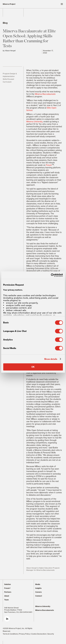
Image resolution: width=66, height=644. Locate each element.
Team (6, 600)
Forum (49, 165)
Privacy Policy (24, 634)
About (7, 596)
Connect (39, 596)
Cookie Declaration (39, 634)
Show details (51, 359)
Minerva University (34, 122)
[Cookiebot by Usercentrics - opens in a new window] (51, 275)
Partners (8, 592)
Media (38, 584)
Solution (8, 584)
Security (51, 634)
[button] (48, 4)
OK (33, 367)
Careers (38, 592)
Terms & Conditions (10, 634)
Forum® (7, 588)
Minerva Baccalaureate (45, 94)
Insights (38, 588)
